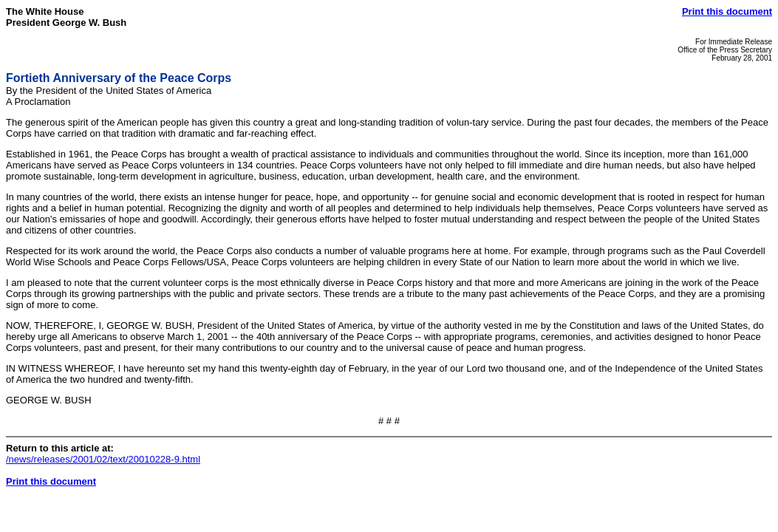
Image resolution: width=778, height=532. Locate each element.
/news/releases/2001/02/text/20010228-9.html (103, 459)
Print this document (727, 11)
